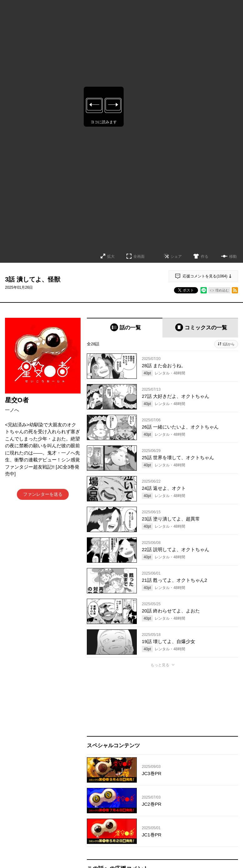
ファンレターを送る (43, 494)
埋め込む (222, 290)
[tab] (125, 328)
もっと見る (160, 665)
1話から (228, 344)
